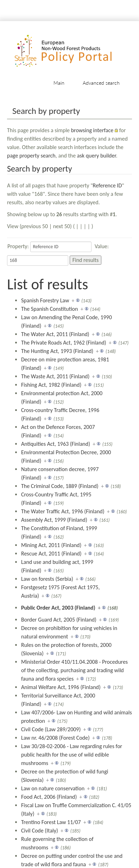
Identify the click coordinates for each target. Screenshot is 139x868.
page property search (31, 156)
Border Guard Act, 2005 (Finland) (59, 620)
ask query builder (97, 156)
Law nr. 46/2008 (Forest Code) (55, 738)
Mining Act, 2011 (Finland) (51, 545)
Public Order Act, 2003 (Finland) (58, 608)
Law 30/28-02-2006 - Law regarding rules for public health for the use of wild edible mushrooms (72, 755)
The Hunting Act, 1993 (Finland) (57, 351)
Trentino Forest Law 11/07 (51, 822)
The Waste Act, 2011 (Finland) (55, 376)
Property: (18, 246)
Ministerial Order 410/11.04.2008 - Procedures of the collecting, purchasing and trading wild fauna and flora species (74, 670)
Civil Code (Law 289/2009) (51, 729)
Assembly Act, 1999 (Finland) (54, 520)
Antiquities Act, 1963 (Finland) (56, 444)
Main (59, 83)
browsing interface (92, 130)
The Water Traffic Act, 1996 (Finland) (63, 511)
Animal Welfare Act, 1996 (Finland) (61, 687)
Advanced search (101, 83)
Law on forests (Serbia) (47, 579)
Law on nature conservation (53, 788)
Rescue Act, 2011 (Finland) (51, 554)
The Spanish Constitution (49, 309)
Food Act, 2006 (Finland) (49, 797)
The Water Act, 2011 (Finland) (55, 334)
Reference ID (108, 185)
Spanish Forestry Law (45, 300)
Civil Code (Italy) (40, 831)
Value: (102, 246)
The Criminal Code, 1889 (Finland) (60, 486)
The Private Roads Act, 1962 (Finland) (64, 343)
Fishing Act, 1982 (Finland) (51, 385)
